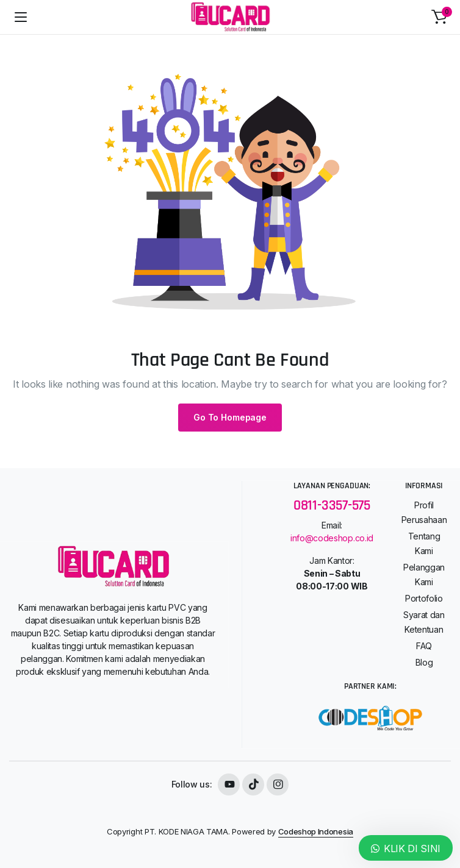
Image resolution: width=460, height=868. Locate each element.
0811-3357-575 (332, 506)
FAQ (424, 646)
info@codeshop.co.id (332, 538)
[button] (439, 17)
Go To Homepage (230, 417)
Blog (424, 662)
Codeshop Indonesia (316, 831)
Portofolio (424, 598)
